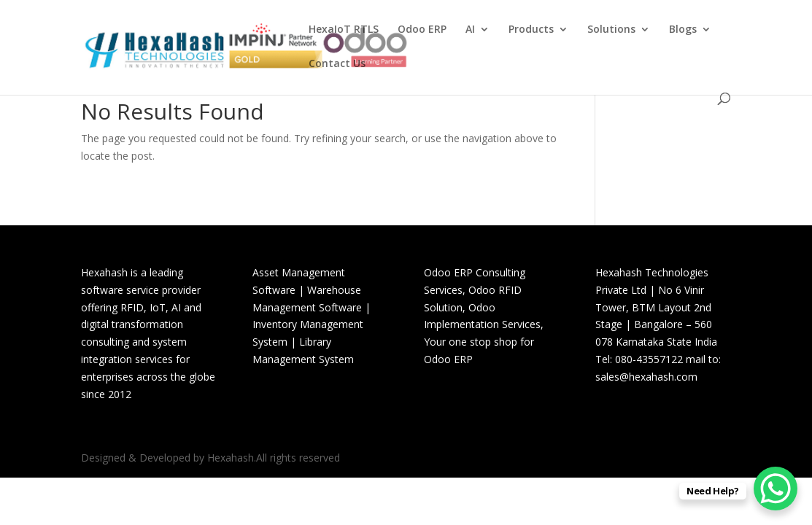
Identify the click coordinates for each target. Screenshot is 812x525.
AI (470, 30)
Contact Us (337, 64)
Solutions (611, 30)
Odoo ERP (422, 30)
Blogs (683, 30)
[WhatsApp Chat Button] (776, 489)
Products (531, 30)
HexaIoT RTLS (344, 30)
